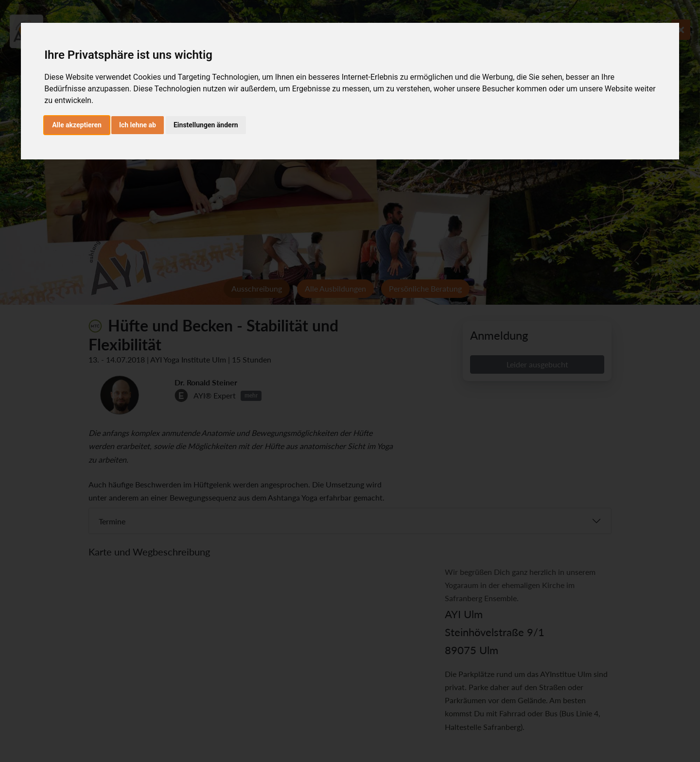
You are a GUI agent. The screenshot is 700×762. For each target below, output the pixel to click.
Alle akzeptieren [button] (77, 125)
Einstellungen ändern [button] (206, 125)
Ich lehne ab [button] (138, 125)
